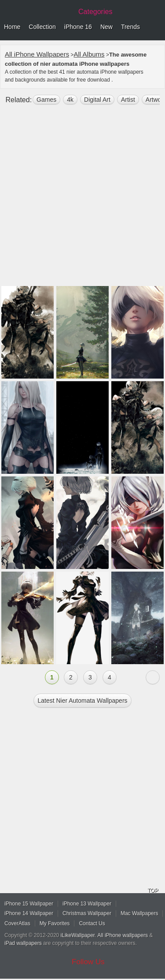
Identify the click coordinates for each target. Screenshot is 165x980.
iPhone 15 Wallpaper (29, 904)
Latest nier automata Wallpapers (82, 701)
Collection (42, 27)
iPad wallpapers (23, 943)
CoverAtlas (17, 923)
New (106, 27)
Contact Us (92, 923)
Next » (153, 677)
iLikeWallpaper (78, 935)
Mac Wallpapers (139, 913)
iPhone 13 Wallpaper (87, 904)
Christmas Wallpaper (87, 913)
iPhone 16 (78, 27)
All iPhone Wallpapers (37, 54)
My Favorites (55, 923)
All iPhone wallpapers (123, 935)
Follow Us (88, 962)
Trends (130, 27)
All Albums (89, 54)
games (46, 100)
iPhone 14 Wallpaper (29, 913)
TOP (153, 891)
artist (128, 100)
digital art (97, 100)
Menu (156, 27)
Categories (95, 12)
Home (12, 27)
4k (70, 100)
